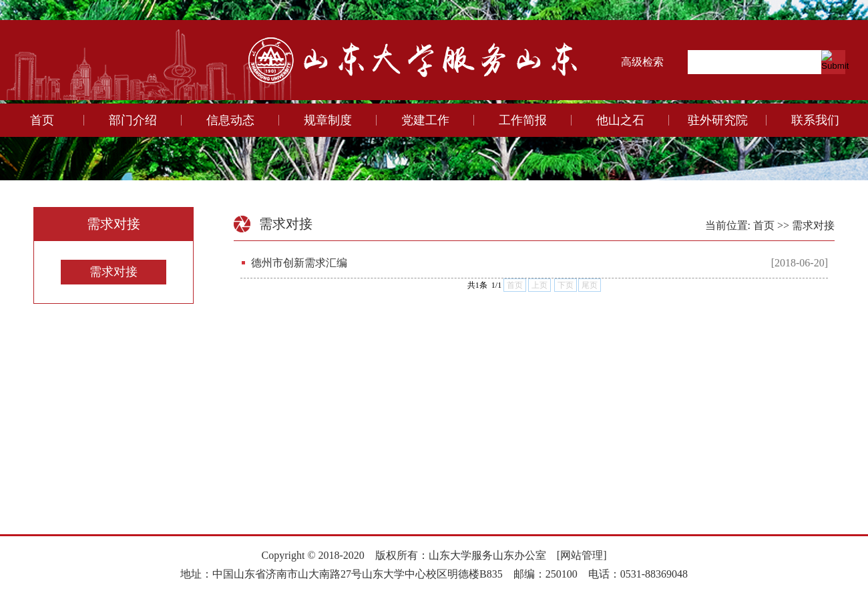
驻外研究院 (718, 120)
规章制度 (328, 120)
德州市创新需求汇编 (299, 263)
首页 (42, 120)
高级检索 (642, 62)
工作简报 (523, 120)
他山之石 (620, 120)
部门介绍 (133, 120)
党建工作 (425, 120)
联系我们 (815, 120)
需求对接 (114, 272)
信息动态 (230, 120)
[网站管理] (582, 555)
